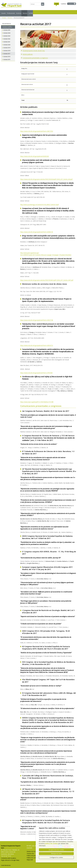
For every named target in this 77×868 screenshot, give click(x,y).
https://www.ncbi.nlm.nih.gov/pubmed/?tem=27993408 (36, 371)
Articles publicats (28, 52)
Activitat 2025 (7, 28)
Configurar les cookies (56, 857)
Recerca (46, 12)
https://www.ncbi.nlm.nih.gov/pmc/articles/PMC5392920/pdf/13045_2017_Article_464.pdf (46, 177)
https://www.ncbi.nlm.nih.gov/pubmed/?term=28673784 (37, 129)
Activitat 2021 (7, 40)
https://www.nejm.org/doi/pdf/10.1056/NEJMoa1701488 (37, 400)
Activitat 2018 (7, 48)
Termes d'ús (30, 851)
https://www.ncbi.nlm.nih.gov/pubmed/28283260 (35, 154)
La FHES (58, 12)
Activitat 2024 (7, 31)
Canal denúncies (6, 863)
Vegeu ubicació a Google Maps (10, 858)
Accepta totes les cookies (56, 850)
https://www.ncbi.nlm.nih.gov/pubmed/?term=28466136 (37, 230)
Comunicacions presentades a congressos (35, 56)
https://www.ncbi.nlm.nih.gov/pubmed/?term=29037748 (37, 318)
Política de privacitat (33, 853)
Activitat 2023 (7, 34)
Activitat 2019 (7, 45)
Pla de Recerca (7, 21)
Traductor (71, 4)
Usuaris (5, 12)
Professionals (19, 12)
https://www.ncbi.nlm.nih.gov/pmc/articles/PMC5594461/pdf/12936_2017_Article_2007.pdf (47, 278)
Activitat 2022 (7, 37)
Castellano (64, 4)
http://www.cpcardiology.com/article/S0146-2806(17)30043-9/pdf (40, 202)
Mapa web (30, 857)
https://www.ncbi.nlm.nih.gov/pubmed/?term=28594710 (37, 343)
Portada (4, 16)
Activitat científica (7, 25)
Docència (34, 12)
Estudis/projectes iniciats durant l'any (34, 48)
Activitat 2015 (7, 57)
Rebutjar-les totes (56, 854)
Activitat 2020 (7, 43)
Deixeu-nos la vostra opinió (35, 849)
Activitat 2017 (7, 51)
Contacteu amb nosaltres (9, 856)
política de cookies (51, 843)
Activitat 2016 (7, 54)
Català (57, 4)
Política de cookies (32, 855)
